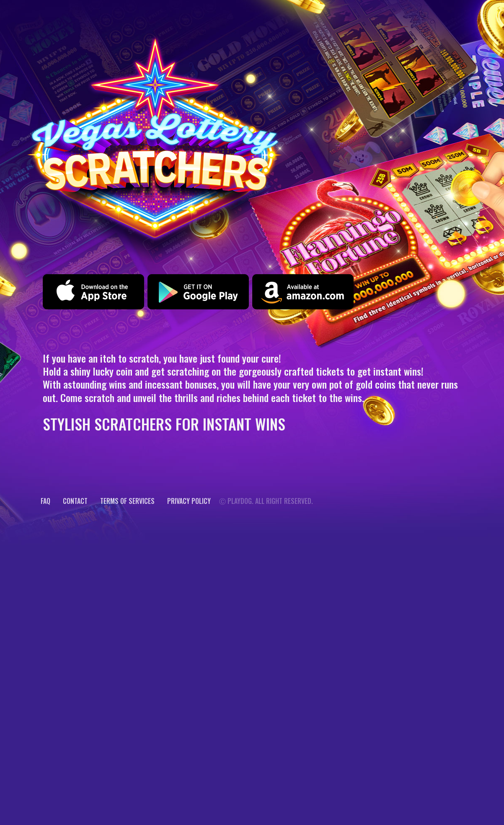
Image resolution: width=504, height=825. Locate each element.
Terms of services (127, 501)
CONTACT (75, 501)
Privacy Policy (189, 501)
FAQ (45, 501)
